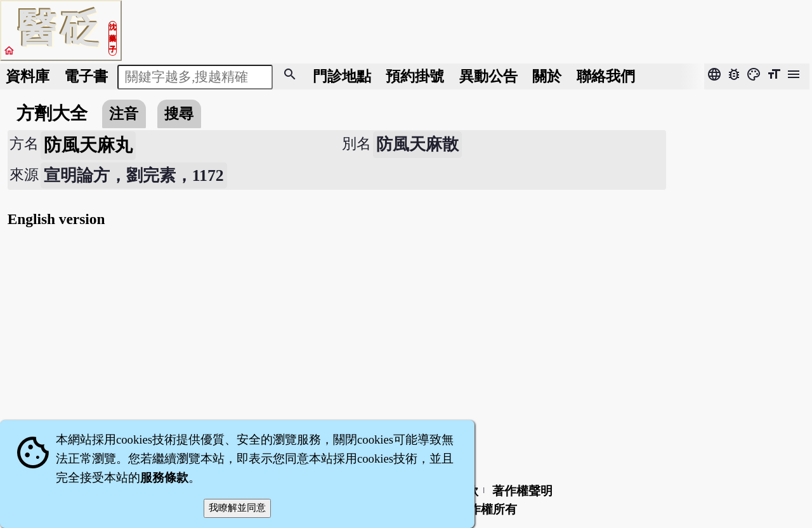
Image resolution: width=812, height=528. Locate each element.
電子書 (86, 76)
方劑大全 (52, 113)
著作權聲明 (522, 491)
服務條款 (164, 478)
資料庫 (28, 76)
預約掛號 (415, 76)
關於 (547, 76)
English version (56, 219)
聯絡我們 (606, 76)
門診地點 (342, 76)
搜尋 (179, 114)
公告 (488, 76)
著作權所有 (487, 509)
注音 (124, 114)
